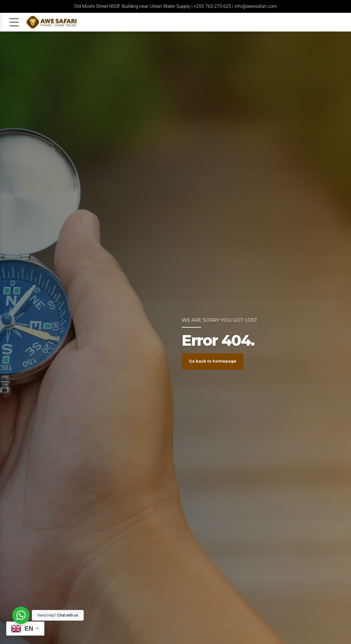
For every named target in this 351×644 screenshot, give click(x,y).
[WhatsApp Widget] (21, 615)
